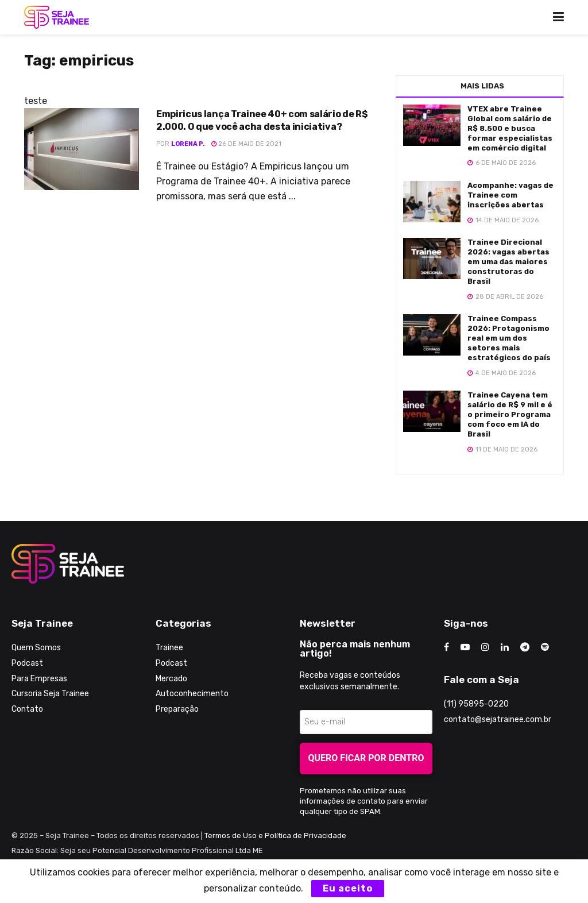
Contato (27, 709)
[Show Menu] (558, 17)
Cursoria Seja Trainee (50, 694)
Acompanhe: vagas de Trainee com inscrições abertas (510, 195)
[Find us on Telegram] (525, 647)
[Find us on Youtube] (465, 647)
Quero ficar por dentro (366, 758)
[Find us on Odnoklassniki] (545, 647)
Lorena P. (188, 144)
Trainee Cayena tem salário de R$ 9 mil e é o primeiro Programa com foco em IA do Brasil (510, 414)
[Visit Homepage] (57, 17)
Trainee (169, 648)
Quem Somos (36, 648)
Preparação (177, 709)
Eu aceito (348, 888)
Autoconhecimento (192, 694)
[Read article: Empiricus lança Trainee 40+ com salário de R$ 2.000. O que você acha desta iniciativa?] (82, 149)
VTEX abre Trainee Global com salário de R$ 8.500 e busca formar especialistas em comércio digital (510, 128)
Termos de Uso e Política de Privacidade (275, 836)
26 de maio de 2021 (246, 144)
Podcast (27, 663)
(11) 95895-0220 (476, 704)
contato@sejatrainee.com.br (498, 719)
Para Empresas (39, 679)
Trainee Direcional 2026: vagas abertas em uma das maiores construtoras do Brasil (508, 262)
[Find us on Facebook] (446, 647)
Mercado (171, 679)
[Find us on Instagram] (485, 647)
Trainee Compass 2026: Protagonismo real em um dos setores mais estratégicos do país (509, 338)
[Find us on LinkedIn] (505, 647)
